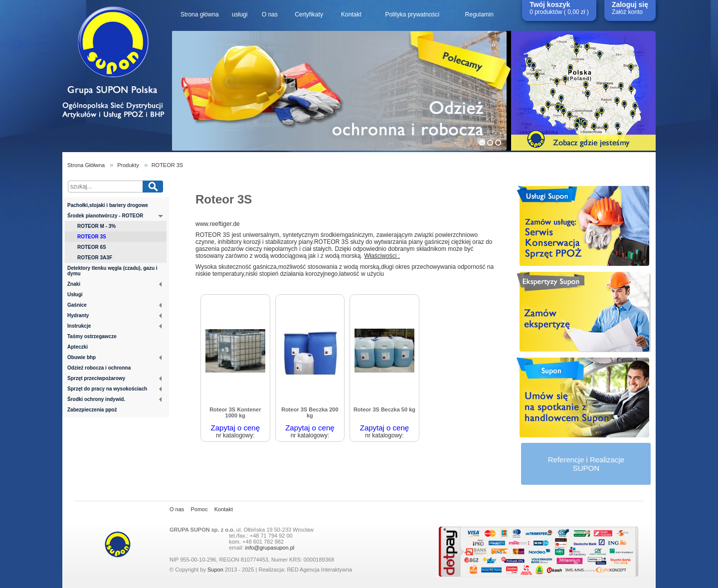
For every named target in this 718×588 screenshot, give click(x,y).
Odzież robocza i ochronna (99, 368)
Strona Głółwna (86, 165)
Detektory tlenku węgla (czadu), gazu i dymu (112, 271)
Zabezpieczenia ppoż (92, 410)
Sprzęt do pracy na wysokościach (114, 389)
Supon (215, 570)
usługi (240, 14)
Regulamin (479, 14)
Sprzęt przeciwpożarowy (114, 378)
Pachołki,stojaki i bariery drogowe (108, 205)
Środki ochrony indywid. (114, 399)
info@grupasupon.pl (270, 548)
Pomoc (199, 509)
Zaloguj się (630, 4)
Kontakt (351, 14)
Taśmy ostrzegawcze (92, 336)
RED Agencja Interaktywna (319, 570)
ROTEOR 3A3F (95, 258)
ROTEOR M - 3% (96, 226)
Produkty (128, 165)
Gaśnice (114, 305)
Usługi (75, 294)
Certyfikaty (309, 14)
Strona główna (200, 14)
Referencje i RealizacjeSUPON (586, 464)
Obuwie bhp (114, 357)
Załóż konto (627, 12)
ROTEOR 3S (168, 165)
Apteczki (78, 347)
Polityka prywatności (412, 14)
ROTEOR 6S (92, 247)
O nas (270, 14)
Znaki (114, 284)
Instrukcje (114, 326)
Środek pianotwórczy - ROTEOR (115, 216)
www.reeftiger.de (218, 224)
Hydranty (114, 315)
